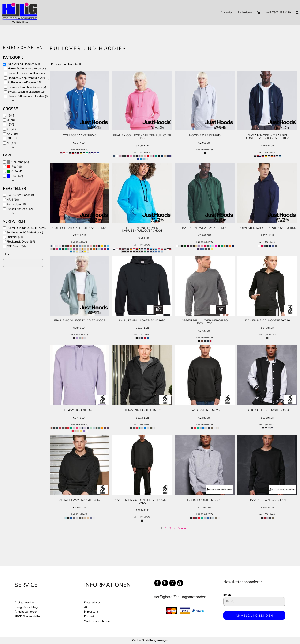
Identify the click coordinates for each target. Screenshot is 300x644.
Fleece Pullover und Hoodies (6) (28, 96)
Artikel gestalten (25, 602)
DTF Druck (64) (16, 246)
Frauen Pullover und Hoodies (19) (29, 73)
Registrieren (245, 13)
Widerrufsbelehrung (97, 621)
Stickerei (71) (15, 237)
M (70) (11, 120)
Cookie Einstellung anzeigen (150, 640)
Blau (14, 176)
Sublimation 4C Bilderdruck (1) (26, 232)
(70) (18, 162)
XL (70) (11, 129)
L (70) (10, 124)
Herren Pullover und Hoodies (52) (29, 69)
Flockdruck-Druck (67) (21, 242)
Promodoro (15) (17, 204)
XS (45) (11, 143)
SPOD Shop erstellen (28, 616)
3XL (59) (12, 138)
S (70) (10, 115)
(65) (15, 176)
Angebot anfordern (26, 612)
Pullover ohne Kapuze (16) (25, 82)
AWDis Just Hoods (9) (21, 195)
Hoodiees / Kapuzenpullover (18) (28, 78)
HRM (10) (13, 200)
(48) (14, 167)
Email (227, 595)
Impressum (91, 612)
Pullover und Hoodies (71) (23, 64)
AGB (87, 607)
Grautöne (17, 162)
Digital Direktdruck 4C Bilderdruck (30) (29, 228)
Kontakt (89, 616)
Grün (15, 171)
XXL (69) (12, 134)
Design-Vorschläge (26, 607)
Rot (14, 167)
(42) (15, 171)
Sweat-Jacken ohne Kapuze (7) (27, 87)
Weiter (182, 528)
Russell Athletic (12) (20, 209)
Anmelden (227, 13)
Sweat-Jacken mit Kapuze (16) (27, 92)
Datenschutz (92, 602)
